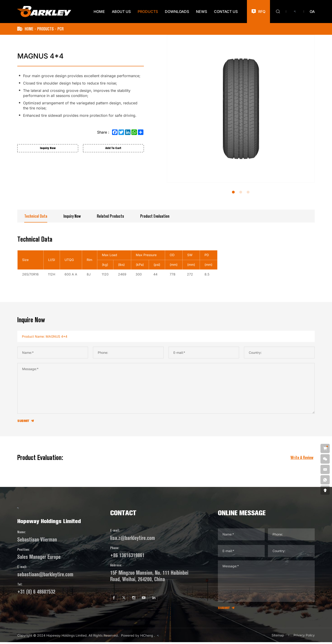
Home (29, 29)
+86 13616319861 (129, 556)
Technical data (36, 216)
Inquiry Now (72, 216)
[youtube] (157, 600)
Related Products (110, 216)
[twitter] (130, 600)
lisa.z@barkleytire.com (135, 539)
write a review (302, 458)
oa (312, 12)
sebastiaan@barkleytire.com (45, 584)
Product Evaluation (155, 216)
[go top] (325, 490)
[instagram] (143, 600)
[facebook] (117, 600)
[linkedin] (170, 600)
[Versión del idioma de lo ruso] (295, 12)
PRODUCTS (45, 29)
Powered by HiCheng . (138, 637)
